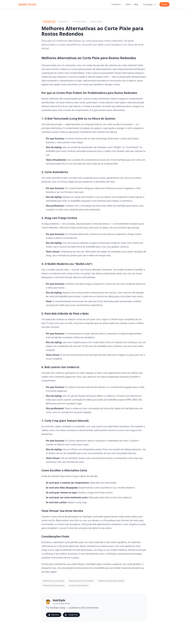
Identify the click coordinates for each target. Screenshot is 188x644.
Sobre (128, 4)
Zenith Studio (28, 4)
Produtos (117, 4)
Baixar (164, 4)
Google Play (71, 615)
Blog (136, 4)
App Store (54, 615)
